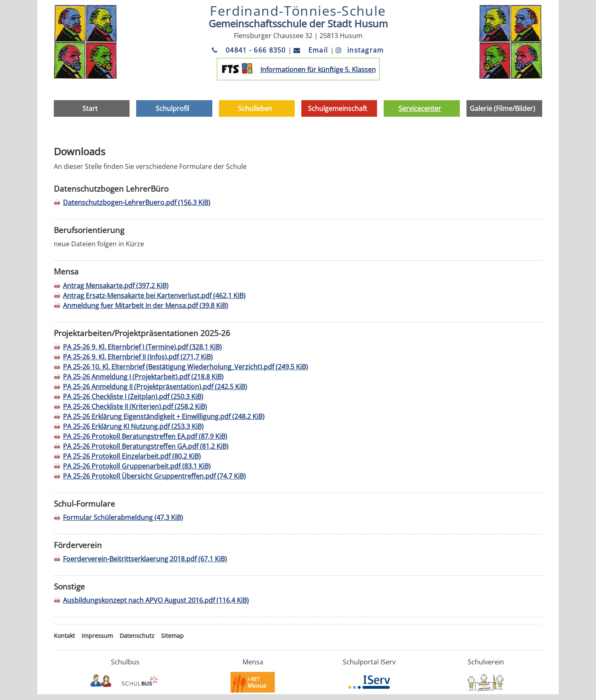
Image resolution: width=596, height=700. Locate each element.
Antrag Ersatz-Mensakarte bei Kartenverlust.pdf (154, 296)
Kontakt (64, 636)
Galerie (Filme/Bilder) (502, 108)
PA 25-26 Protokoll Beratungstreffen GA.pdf (146, 446)
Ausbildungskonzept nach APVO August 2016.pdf (156, 600)
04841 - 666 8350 (250, 50)
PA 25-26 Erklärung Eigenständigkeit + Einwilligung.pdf (164, 416)
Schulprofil (172, 108)
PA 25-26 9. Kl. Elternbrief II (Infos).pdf (138, 357)
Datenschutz (137, 636)
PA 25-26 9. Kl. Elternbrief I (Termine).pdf (142, 347)
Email (312, 50)
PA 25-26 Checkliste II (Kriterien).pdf (135, 407)
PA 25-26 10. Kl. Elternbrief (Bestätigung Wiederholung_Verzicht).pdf (185, 367)
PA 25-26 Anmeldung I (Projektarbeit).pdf (143, 377)
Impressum (97, 636)
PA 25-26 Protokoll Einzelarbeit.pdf (132, 456)
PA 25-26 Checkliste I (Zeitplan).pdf (133, 397)
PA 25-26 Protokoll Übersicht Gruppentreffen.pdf (154, 476)
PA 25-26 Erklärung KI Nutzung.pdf (133, 426)
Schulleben (255, 108)
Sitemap (172, 636)
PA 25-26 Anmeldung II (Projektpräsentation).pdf (155, 387)
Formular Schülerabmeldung (123, 517)
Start (90, 108)
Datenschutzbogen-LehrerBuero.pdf (137, 202)
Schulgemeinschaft (338, 108)
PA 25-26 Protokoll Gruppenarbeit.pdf (137, 466)
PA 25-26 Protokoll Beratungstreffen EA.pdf (145, 436)
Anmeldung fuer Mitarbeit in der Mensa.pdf (145, 305)
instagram (360, 50)
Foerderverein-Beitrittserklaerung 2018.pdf (145, 559)
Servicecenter (420, 108)
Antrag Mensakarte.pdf (116, 286)
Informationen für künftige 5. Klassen (318, 70)
